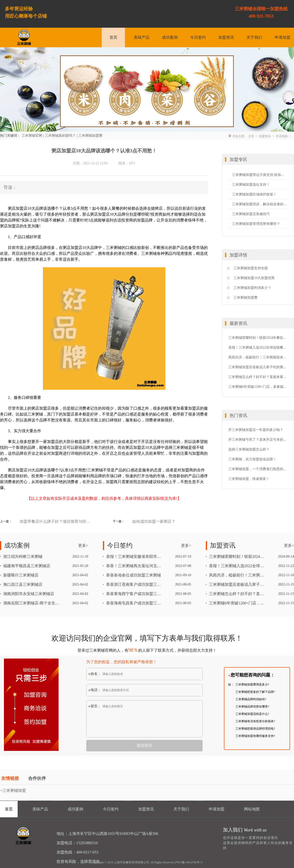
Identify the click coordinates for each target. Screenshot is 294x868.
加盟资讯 (226, 37)
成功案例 (170, 37)
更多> (83, 545)
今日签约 (198, 37)
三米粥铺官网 (32, 136)
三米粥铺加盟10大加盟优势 (254, 278)
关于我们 (254, 37)
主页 (251, 136)
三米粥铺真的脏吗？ (60, 136)
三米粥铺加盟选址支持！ (251, 185)
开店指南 (282, 136)
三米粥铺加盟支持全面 (251, 268)
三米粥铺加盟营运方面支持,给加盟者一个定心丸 (260, 175)
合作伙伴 (37, 778)
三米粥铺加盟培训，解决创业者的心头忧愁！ (260, 204)
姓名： (95, 674)
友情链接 (10, 778)
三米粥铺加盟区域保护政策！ (254, 194)
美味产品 (142, 37)
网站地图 (252, 809)
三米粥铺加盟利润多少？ (252, 288)
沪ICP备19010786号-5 (189, 862)
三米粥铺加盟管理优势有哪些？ (256, 224)
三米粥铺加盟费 (90, 136)
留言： (95, 706)
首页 (113, 37)
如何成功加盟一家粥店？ (154, 521)
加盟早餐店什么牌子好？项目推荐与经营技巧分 (55, 521)
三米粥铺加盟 (14, 790)
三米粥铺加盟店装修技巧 (251, 214)
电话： (95, 690)
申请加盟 (282, 37)
